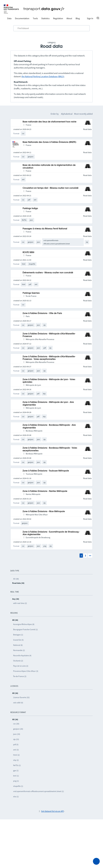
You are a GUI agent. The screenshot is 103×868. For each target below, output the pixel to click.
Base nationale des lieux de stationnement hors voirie (50, 122)
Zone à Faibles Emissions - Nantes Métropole (45, 491)
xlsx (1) (16, 797)
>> (90, 556)
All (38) (16, 579)
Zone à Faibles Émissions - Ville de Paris (42, 313)
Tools (35, 18)
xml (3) (16, 750)
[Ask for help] (96, 861)
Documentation (22, 18)
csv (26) (16, 724)
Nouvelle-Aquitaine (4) (22, 655)
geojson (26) (18, 729)
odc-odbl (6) (18, 703)
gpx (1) (16, 771)
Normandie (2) (19, 650)
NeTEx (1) (17, 765)
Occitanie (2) (18, 661)
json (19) (17, 734)
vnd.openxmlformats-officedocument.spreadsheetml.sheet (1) (38, 791)
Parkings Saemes (31, 293)
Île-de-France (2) (20, 676)
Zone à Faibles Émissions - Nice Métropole (44, 512)
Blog (78, 18)
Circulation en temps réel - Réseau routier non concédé (51, 188)
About (69, 18)
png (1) (16, 781)
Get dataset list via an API (52, 811)
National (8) (18, 645)
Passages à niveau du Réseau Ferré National (45, 229)
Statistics (45, 18)
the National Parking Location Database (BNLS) (43, 76)
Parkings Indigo (30, 208)
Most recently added (83, 114)
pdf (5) (16, 744)
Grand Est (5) (18, 640)
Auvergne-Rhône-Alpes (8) (24, 624)
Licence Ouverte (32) (21, 697)
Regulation (58, 18)
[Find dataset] (51, 28)
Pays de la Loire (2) (21, 666)
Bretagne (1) (18, 635)
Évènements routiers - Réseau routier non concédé (48, 273)
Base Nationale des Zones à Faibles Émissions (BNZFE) (49, 142)
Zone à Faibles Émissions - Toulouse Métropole (46, 471)
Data (9, 18)
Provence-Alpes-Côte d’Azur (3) (26, 671)
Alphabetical (67, 114)
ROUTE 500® (28, 252)
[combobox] (51, 28)
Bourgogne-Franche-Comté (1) (25, 629)
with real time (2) (20, 603)
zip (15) (16, 739)
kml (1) (16, 776)
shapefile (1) (18, 786)
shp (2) (16, 760)
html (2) (16, 755)
